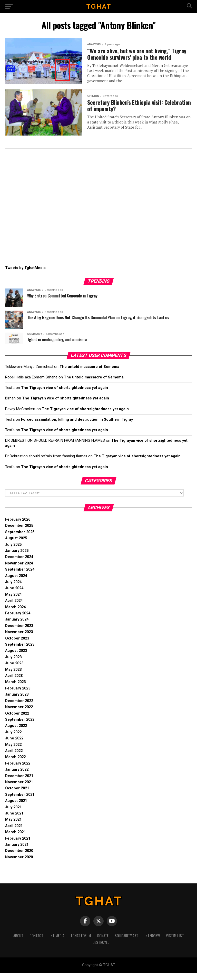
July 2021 (13, 814)
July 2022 (13, 739)
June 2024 (14, 595)
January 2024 (17, 627)
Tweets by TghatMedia (25, 275)
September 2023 (20, 652)
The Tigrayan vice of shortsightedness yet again (65, 395)
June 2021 (14, 821)
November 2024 (19, 570)
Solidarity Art (126, 943)
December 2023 (19, 633)
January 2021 (17, 852)
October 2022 (17, 721)
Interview (152, 943)
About (18, 943)
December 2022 (19, 708)
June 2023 (14, 670)
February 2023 (18, 695)
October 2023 (17, 646)
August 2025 (16, 545)
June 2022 (14, 745)
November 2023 (19, 639)
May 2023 (13, 677)
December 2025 (19, 533)
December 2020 (19, 858)
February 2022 (18, 771)
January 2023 (17, 702)
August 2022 (16, 733)
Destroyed (101, 949)
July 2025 (13, 552)
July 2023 (13, 664)
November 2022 (19, 714)
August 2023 (16, 658)
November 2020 (19, 864)
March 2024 (15, 614)
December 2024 (19, 564)
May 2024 (13, 602)
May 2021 (13, 827)
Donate (103, 943)
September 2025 (20, 539)
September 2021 (20, 802)
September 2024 (20, 577)
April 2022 (14, 758)
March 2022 (15, 764)
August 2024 (16, 583)
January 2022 (17, 777)
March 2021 (15, 839)
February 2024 (18, 620)
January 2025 (17, 558)
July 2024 (13, 589)
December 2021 (19, 783)
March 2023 (15, 689)
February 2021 (18, 846)
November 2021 (19, 789)
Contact (36, 943)
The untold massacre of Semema (89, 374)
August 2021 (16, 808)
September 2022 (20, 727)
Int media (57, 943)
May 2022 (13, 752)
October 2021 (17, 795)
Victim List (175, 943)
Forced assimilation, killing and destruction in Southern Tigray (77, 427)
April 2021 (14, 833)
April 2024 (14, 608)
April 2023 (14, 683)
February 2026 (18, 527)
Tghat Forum (81, 943)
